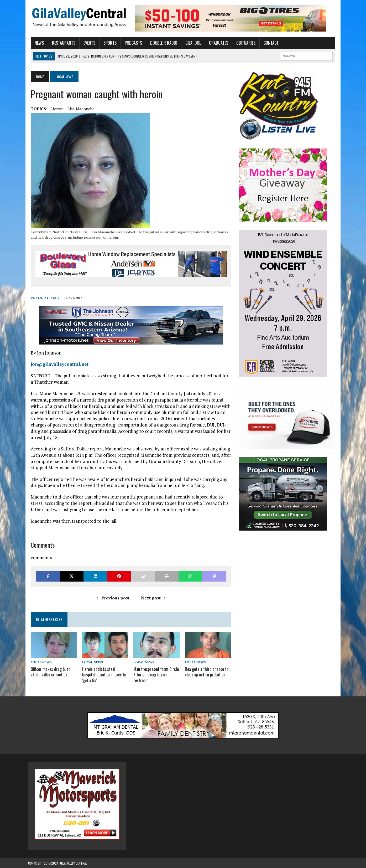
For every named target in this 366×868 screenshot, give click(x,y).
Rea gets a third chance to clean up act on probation (207, 672)
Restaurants (61, 43)
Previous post (112, 598)
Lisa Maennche (78, 109)
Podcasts (131, 43)
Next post (152, 598)
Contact (268, 43)
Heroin (55, 109)
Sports (107, 43)
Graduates (216, 43)
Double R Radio (161, 43)
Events (87, 43)
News (37, 43)
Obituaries (243, 43)
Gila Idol (190, 43)
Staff (53, 298)
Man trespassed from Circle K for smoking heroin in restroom (155, 675)
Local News (38, 663)
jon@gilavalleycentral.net (57, 364)
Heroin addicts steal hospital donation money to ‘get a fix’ (102, 675)
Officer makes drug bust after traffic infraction (48, 672)
